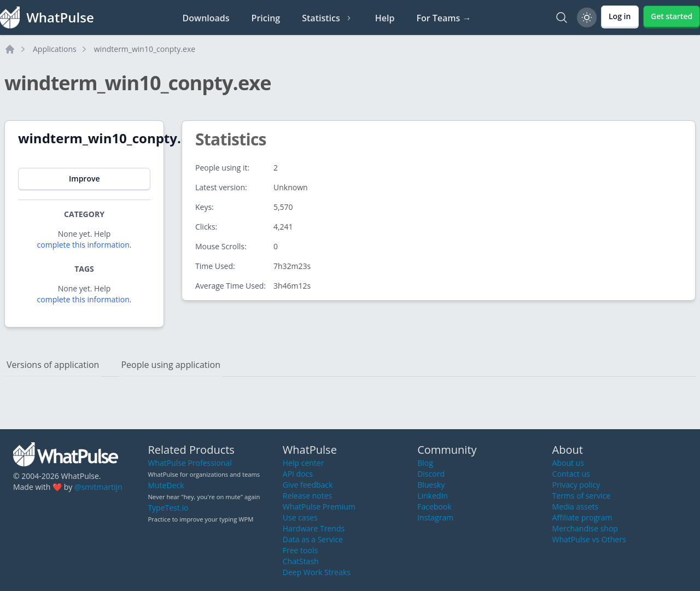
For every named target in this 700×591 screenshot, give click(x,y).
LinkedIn (433, 496)
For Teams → (444, 18)
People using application (171, 365)
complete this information (83, 245)
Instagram (435, 517)
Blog (425, 463)
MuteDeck (166, 485)
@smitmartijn (98, 487)
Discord (431, 474)
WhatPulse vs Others (589, 539)
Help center (304, 463)
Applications (55, 49)
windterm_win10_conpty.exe (145, 49)
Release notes (307, 496)
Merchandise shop (585, 528)
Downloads (206, 18)
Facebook (434, 507)
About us (568, 463)
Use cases (300, 517)
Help (385, 18)
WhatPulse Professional (189, 463)
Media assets (576, 507)
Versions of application (53, 365)
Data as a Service (313, 539)
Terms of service (582, 496)
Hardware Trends (314, 528)
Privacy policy (576, 485)
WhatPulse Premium (319, 507)
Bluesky (431, 485)
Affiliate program (582, 517)
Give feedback (308, 485)
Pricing (266, 18)
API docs (298, 474)
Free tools (300, 550)
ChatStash (301, 561)
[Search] (562, 17)
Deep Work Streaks (317, 572)
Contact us (571, 474)
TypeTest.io (168, 508)
